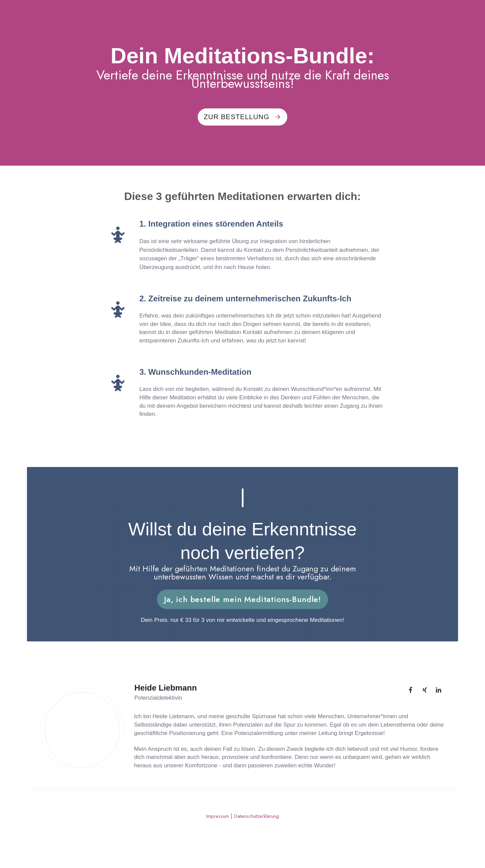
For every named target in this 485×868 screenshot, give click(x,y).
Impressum (214, 822)
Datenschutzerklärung (258, 822)
